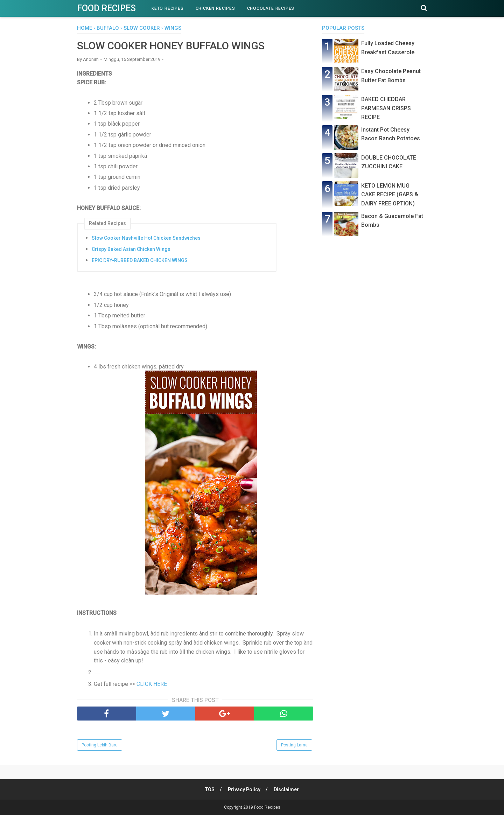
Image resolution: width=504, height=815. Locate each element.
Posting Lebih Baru (100, 745)
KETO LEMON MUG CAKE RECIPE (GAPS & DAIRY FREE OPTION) (390, 195)
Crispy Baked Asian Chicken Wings (131, 249)
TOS (210, 789)
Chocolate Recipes (271, 8)
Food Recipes (106, 8)
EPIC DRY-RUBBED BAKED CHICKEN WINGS (140, 260)
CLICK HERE (152, 684)
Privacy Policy (244, 789)
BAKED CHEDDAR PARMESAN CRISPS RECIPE (386, 108)
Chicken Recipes (215, 8)
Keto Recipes (168, 8)
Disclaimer (286, 789)
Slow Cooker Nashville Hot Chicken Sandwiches (146, 238)
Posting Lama (294, 745)
